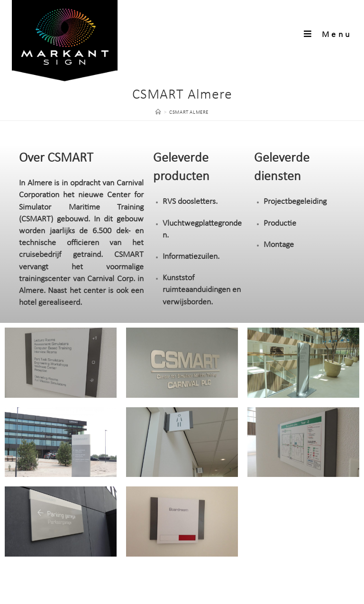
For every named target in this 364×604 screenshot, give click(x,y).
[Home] (158, 113)
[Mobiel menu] (328, 35)
